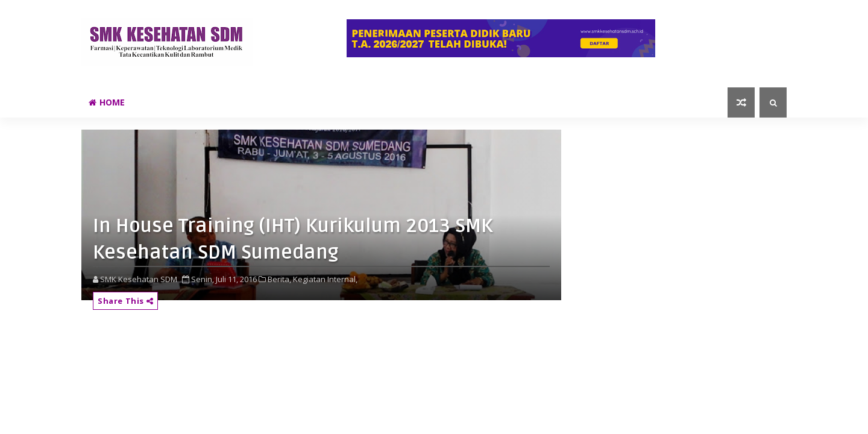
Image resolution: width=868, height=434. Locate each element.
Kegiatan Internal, (325, 279)
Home (107, 102)
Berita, (279, 279)
